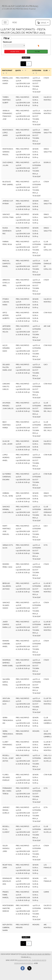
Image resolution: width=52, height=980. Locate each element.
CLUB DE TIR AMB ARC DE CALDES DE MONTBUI (36, 954)
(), (30, 957)
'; (26, 9)
